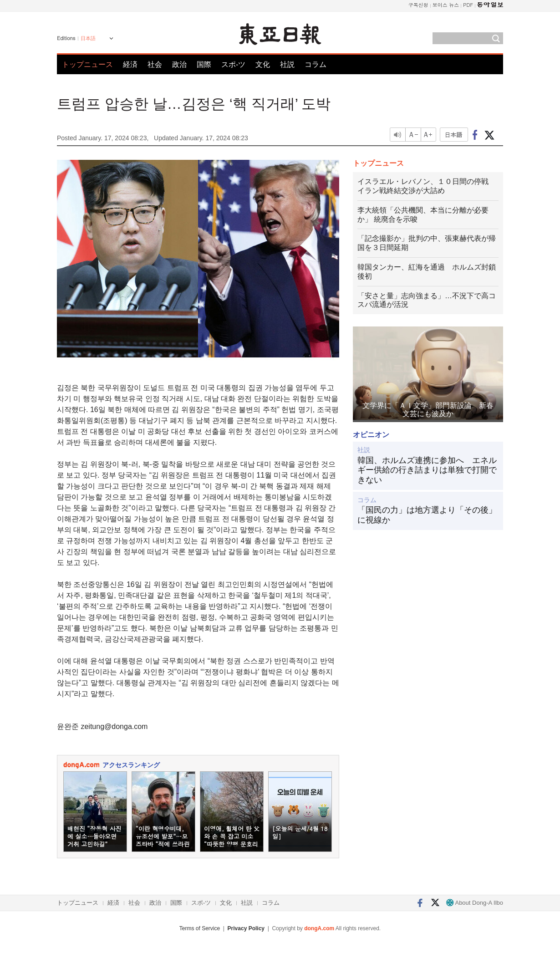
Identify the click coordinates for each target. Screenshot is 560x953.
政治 (179, 64)
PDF (468, 5)
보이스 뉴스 (446, 5)
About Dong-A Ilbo (475, 903)
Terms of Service (200, 928)
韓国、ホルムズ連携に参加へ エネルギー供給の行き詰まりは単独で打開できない (427, 470)
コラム (316, 64)
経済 (130, 64)
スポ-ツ (233, 64)
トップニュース (87, 64)
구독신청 (418, 5)
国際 (204, 64)
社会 (155, 64)
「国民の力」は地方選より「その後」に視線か (427, 515)
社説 (287, 64)
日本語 (88, 38)
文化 (263, 64)
